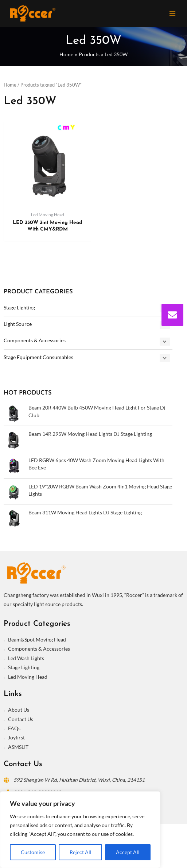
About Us (19, 710)
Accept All (128, 852)
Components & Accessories (35, 340)
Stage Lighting (19, 307)
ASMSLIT (18, 747)
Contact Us (21, 719)
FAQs (14, 728)
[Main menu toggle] (173, 13)
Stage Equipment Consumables (38, 357)
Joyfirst (16, 737)
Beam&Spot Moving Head (37, 639)
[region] (80, 830)
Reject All (81, 852)
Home (10, 85)
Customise (33, 852)
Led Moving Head (28, 677)
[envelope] (172, 315)
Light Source (18, 324)
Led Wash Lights (26, 658)
